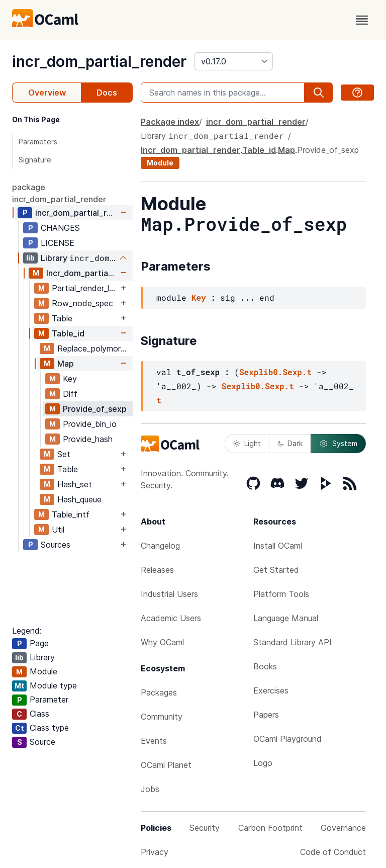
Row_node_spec (82, 303)
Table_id (68, 333)
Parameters (38, 142)
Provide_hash (88, 439)
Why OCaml (162, 642)
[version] (234, 61)
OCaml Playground (287, 739)
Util (58, 530)
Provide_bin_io (90, 424)
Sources (56, 545)
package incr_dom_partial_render (59, 193)
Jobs (150, 789)
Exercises (271, 690)
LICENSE (58, 243)
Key (70, 379)
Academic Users (171, 618)
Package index (170, 122)
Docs (107, 93)
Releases (157, 570)
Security (205, 828)
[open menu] (362, 20)
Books (265, 666)
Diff (70, 394)
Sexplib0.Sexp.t (275, 372)
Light (247, 443)
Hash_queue (79, 499)
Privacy (155, 852)
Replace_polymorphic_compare (95, 349)
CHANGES (60, 228)
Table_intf (71, 514)
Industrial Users (169, 594)
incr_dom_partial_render (99, 61)
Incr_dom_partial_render (82, 273)
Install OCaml (278, 546)
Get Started (276, 570)
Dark (290, 443)
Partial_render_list (85, 288)
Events (154, 741)
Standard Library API (293, 642)
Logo (263, 763)
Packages (159, 692)
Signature (35, 160)
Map (66, 364)
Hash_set (75, 484)
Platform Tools (281, 594)
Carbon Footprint (270, 828)
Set (64, 454)
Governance (343, 828)
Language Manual (286, 618)
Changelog (160, 546)
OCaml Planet (166, 765)
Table (62, 318)
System (338, 444)
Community (162, 717)
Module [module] (160, 163)
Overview (47, 93)
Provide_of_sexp (95, 409)
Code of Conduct (333, 852)
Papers (266, 715)
